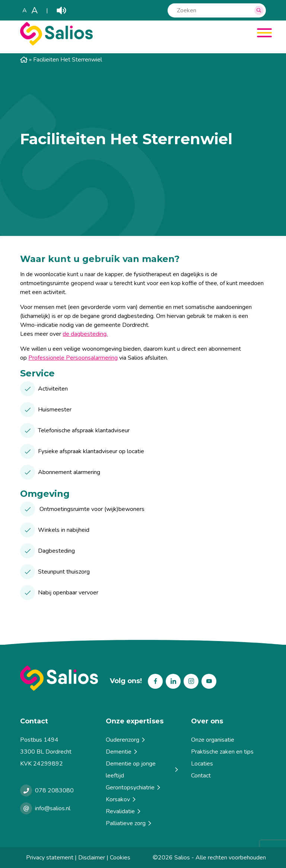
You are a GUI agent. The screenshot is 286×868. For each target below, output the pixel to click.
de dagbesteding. (85, 334)
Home (24, 60)
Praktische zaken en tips (222, 752)
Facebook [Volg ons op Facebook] (155, 681)
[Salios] (56, 44)
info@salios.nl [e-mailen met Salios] (53, 808)
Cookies (120, 858)
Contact (201, 776)
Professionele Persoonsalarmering (73, 358)
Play (61, 10)
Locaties (202, 764)
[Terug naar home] (59, 678)
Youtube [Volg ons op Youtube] (209, 681)
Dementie (122, 752)
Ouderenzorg (126, 740)
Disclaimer (92, 858)
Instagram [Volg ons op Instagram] (191, 681)
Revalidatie (124, 811)
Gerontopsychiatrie (134, 787)
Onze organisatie (213, 740)
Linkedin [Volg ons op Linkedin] (173, 681)
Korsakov (121, 799)
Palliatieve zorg (129, 823)
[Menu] (262, 34)
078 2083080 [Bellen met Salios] (54, 790)
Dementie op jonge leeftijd (143, 770)
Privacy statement (50, 858)
